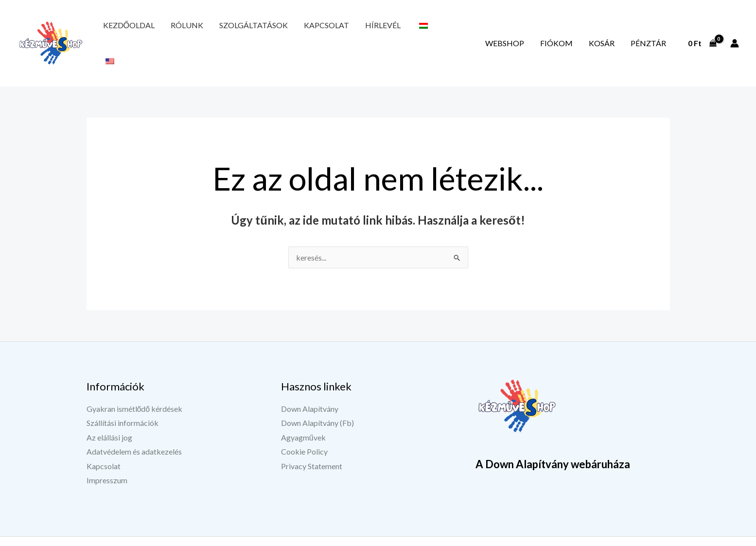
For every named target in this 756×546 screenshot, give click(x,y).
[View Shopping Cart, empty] (702, 31)
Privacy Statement (312, 441)
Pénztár (653, 30)
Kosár (617, 30)
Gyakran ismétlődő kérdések (135, 383)
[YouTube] (582, 530)
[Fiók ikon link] (735, 31)
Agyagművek (303, 412)
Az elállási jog (109, 412)
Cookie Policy (304, 427)
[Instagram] (607, 530)
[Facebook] (558, 530)
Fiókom (582, 30)
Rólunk (171, 30)
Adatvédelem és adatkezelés (134, 427)
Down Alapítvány (310, 383)
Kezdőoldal (123, 30)
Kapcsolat (290, 30)
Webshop (540, 30)
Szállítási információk (123, 397)
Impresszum (107, 455)
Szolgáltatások (228, 30)
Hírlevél (337, 30)
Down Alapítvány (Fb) (317, 397)
